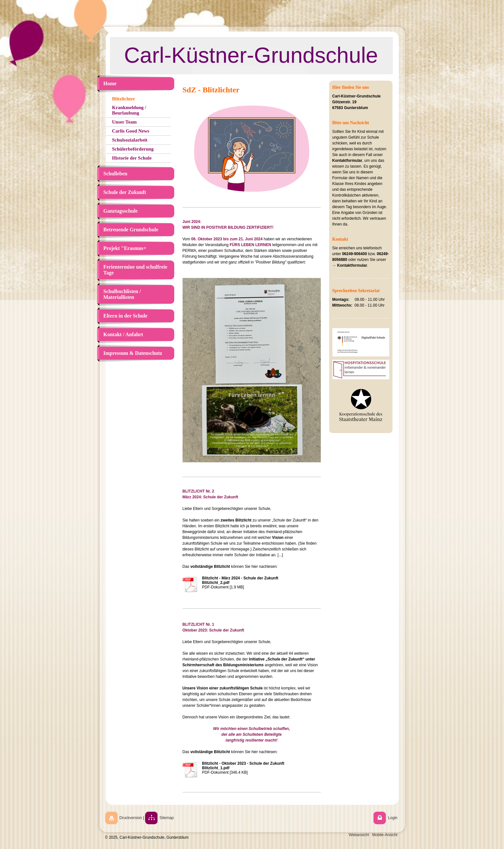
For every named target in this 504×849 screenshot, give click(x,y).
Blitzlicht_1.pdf (216, 768)
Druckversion (131, 818)
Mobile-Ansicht (385, 835)
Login (393, 818)
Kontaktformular (347, 161)
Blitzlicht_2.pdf (216, 583)
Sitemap (166, 818)
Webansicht (359, 835)
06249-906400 (354, 254)
